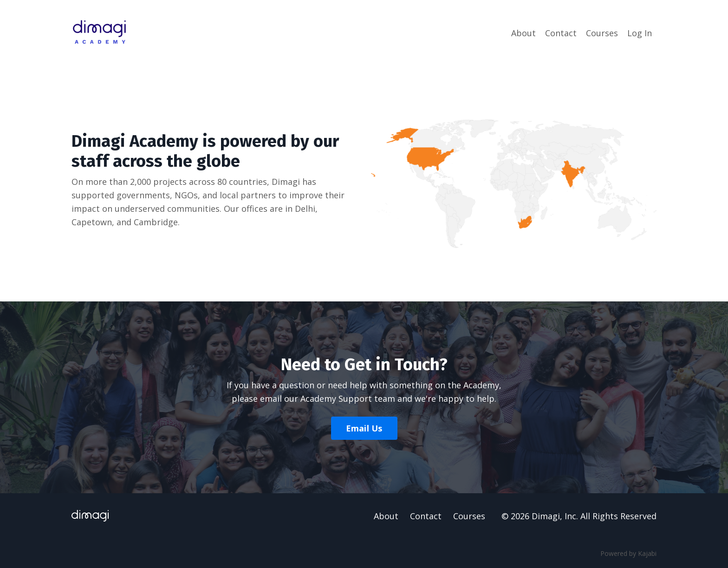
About (523, 33)
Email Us (364, 428)
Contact (561, 33)
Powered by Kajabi (628, 553)
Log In (640, 33)
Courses (602, 33)
